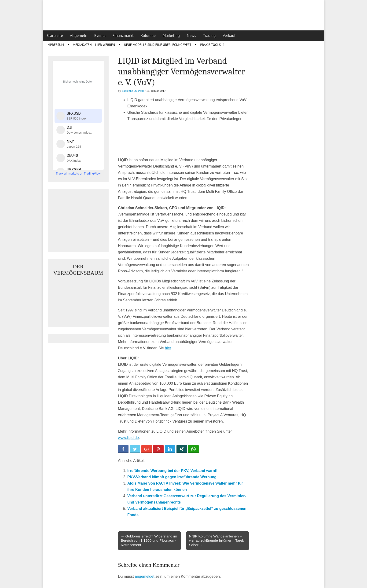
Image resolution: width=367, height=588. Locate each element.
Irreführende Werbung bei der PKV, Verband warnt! (172, 471)
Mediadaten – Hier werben (94, 45)
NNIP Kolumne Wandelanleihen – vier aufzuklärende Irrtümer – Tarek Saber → (216, 540)
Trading (209, 36)
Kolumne (148, 36)
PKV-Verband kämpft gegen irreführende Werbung (172, 477)
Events (100, 36)
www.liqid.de (128, 438)
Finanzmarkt (123, 36)
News (191, 36)
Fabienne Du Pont (133, 91)
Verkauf (229, 36)
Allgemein (79, 36)
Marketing (171, 36)
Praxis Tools (210, 45)
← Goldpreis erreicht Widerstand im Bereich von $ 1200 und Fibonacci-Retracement (149, 540)
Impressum (55, 45)
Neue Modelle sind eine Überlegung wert (158, 45)
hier (168, 348)
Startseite (55, 36)
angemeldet (145, 576)
